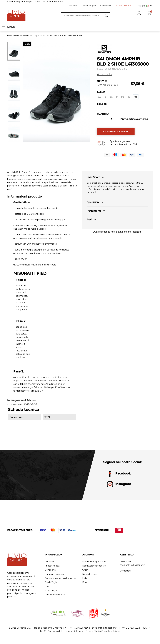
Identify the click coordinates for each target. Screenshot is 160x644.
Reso (48, 589)
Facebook (119, 477)
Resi (89, 222)
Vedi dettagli (104, 77)
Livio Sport (93, 180)
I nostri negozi (89, 6)
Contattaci (106, 6)
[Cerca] (86, 16)
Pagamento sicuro (55, 577)
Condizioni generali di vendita (60, 581)
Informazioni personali (94, 564)
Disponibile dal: (15, 407)
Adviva (117, 634)
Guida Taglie (51, 585)
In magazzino (16, 403)
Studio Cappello (102, 634)
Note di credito (90, 577)
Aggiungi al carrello (116, 134)
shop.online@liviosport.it (133, 568)
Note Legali (51, 594)
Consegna (50, 573)
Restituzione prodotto (94, 569)
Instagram (119, 487)
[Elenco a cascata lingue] (145, 6)
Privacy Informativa (55, 598)
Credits (89, 634)
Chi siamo (72, 6)
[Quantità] (105, 122)
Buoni (85, 585)
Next (14, 147)
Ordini (85, 573)
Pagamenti (94, 214)
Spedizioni (93, 205)
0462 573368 (123, 6)
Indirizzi (86, 581)
